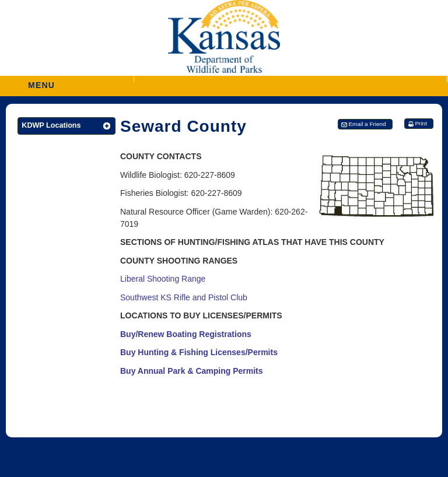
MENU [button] (41, 81)
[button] (290, 79)
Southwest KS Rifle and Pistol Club (184, 297)
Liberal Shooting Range (163, 279)
